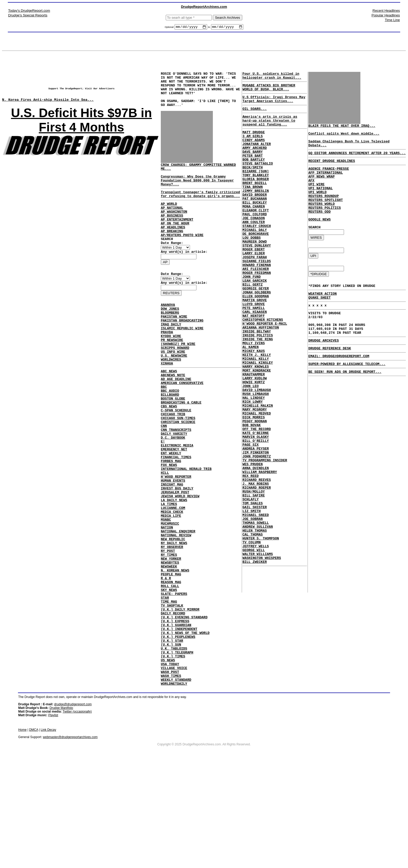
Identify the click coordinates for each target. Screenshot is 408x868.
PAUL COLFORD (255, 240)
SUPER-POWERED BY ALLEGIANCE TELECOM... (347, 397)
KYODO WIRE (171, 370)
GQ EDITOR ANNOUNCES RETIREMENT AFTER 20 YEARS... (357, 159)
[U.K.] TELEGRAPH (177, 749)
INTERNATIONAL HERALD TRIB (186, 529)
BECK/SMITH (253, 184)
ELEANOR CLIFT (256, 235)
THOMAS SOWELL (256, 610)
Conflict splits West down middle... (344, 136)
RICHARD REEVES (257, 558)
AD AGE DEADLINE (176, 421)
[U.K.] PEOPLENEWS (178, 730)
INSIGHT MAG (172, 548)
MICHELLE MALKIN (258, 469)
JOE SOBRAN (253, 605)
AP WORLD (169, 219)
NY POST (168, 627)
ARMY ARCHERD (255, 160)
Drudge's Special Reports (28, 15)
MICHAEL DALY (255, 259)
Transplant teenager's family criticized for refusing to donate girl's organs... (200, 208)
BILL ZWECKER (255, 657)
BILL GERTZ (253, 324)
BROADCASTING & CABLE (181, 449)
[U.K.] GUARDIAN (176, 716)
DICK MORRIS (254, 483)
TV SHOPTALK (172, 693)
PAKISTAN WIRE (174, 347)
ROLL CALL (170, 669)
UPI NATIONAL (321, 200)
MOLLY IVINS (254, 394)
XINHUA (167, 403)
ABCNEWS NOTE (173, 416)
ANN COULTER (254, 249)
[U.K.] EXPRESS (175, 712)
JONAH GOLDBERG (257, 334)
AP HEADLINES (173, 247)
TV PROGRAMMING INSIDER (265, 535)
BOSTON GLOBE (173, 444)
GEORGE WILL (254, 643)
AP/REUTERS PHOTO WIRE (182, 257)
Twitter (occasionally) (77, 815)
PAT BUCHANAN (255, 221)
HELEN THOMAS (255, 619)
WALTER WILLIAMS (258, 647)
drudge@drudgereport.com (73, 807)
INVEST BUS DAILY (177, 552)
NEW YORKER (171, 637)
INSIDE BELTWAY (257, 380)
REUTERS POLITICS (325, 223)
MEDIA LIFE (171, 585)
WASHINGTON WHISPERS (262, 652)
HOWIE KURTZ (254, 441)
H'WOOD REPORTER (176, 538)
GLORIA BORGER (256, 198)
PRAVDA (167, 366)
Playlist (53, 818)
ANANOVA (168, 333)
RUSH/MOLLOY (254, 573)
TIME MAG (169, 688)
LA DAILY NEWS (174, 566)
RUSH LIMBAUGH (256, 455)
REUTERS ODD (320, 228)
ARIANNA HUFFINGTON (261, 376)
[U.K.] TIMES (173, 754)
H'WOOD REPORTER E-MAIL (265, 371)
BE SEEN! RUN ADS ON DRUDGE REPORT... (345, 405)
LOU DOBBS (252, 268)
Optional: (170, 28)
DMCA (34, 833)
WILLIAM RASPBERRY (260, 549)
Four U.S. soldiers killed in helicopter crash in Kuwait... (272, 77)
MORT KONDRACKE (257, 427)
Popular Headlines (386, 15)
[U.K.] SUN (171, 740)
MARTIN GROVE (255, 343)
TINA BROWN (253, 207)
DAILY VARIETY (174, 487)
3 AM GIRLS (253, 146)
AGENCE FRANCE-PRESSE (329, 176)
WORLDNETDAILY (174, 787)
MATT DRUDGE (254, 141)
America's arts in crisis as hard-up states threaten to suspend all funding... (270, 128)
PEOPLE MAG (171, 655)
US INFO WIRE (173, 389)
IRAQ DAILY (171, 356)
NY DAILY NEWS (174, 618)
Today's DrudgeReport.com (29, 11)
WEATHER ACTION (323, 317)
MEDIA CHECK (172, 580)
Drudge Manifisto (61, 811)
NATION (167, 599)
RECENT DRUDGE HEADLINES (332, 168)
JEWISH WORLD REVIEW (180, 562)
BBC (164, 430)
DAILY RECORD (173, 702)
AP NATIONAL (172, 224)
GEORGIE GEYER (256, 329)
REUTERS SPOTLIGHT (326, 214)
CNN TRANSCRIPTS (176, 482)
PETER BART (253, 169)
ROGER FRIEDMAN (257, 310)
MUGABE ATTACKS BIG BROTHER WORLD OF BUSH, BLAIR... (269, 91)
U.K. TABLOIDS (174, 744)
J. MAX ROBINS (256, 563)
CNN (164, 477)
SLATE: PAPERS (174, 679)
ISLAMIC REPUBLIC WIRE (182, 361)
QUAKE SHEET (320, 322)
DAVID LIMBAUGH (257, 451)
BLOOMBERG (170, 342)
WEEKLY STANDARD (176, 782)
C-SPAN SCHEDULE (176, 458)
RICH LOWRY (253, 465)
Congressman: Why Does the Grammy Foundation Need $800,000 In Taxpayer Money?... (197, 193)
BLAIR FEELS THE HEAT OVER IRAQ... (342, 127)
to (209, 28)
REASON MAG (171, 665)
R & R (166, 660)
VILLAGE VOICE (174, 768)
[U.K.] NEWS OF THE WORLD (185, 726)
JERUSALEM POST (175, 557)
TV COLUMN (252, 633)
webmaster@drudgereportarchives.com (70, 840)
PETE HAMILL (254, 352)
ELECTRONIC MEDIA (177, 501)
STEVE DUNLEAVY (257, 277)
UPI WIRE (316, 195)
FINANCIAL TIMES (176, 515)
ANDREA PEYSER (256, 521)
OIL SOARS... (255, 115)
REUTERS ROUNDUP (324, 209)
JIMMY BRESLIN (256, 212)
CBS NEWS (169, 454)
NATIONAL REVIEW (176, 608)
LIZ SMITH (252, 596)
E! (163, 496)
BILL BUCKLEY (255, 226)
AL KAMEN (251, 399)
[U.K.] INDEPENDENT (179, 721)
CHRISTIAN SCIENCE (178, 473)
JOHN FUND (252, 315)
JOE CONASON (254, 244)
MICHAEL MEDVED (257, 479)
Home (22, 833)
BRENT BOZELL (255, 202)
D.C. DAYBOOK (173, 491)
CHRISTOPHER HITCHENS (263, 366)
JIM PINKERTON (256, 526)
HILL (165, 533)
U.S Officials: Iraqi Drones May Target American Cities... (274, 104)
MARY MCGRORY (255, 474)
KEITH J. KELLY (257, 408)
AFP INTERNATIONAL (326, 181)
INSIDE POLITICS (258, 385)
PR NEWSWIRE (172, 375)
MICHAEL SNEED (256, 601)
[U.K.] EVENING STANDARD (184, 707)
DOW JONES (170, 337)
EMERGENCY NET (174, 505)
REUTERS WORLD (321, 218)
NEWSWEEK (169, 646)
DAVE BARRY (253, 165)
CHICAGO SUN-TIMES (178, 468)
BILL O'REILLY (256, 512)
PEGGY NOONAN (255, 488)
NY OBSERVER (172, 622)
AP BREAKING (172, 252)
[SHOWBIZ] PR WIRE (178, 380)
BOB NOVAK (252, 493)
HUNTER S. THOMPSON (261, 629)
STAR (165, 683)
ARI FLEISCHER (256, 305)
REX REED (251, 554)
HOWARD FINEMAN (257, 301)
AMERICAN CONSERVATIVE (182, 426)
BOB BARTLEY (254, 174)
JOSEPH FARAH (255, 291)
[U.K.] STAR (172, 735)
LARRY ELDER (254, 287)
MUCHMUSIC (170, 594)
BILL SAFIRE (254, 577)
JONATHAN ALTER (257, 155)
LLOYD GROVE (254, 348)
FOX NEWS (169, 524)
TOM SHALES (253, 587)
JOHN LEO (251, 446)
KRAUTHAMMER (254, 432)
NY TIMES (169, 632)
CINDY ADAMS (254, 151)
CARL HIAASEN (255, 357)
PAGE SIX (251, 516)
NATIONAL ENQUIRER (178, 604)
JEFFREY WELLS (256, 638)
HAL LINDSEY (254, 460)
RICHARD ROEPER (257, 568)
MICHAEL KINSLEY (258, 418)
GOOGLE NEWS (320, 237)
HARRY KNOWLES (256, 423)
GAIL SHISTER (255, 591)
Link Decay (48, 833)
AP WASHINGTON (174, 229)
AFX (311, 190)
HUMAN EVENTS (173, 543)
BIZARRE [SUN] (256, 188)
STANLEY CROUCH (257, 254)
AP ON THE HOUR (175, 243)
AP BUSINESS (172, 233)
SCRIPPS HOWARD (175, 384)
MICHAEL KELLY (256, 413)
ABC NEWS (169, 412)
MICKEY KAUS (254, 404)
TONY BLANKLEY (256, 193)
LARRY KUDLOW (255, 437)
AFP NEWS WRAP (321, 186)
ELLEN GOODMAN (256, 338)
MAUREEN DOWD (255, 273)
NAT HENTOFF (254, 362)
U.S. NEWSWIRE (174, 394)
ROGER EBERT (254, 282)
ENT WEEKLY (171, 510)
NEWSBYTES (170, 641)
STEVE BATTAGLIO (258, 179)
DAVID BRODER (255, 216)
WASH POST (170, 772)
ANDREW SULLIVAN (258, 615)
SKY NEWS (169, 674)
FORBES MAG (171, 519)
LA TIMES (169, 571)
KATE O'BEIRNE (256, 502)
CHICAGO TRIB (173, 463)
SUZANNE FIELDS (257, 296)
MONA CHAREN (254, 230)
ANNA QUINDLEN (256, 544)
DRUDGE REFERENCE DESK (330, 379)
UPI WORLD (317, 204)
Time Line (392, 20)
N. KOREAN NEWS (175, 651)
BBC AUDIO (170, 435)
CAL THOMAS (253, 624)
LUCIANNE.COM (173, 576)
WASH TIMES (171, 777)
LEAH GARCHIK (255, 319)
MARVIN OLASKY (256, 507)
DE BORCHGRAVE (256, 263)
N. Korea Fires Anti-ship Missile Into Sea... (48, 103)
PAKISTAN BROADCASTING (182, 351)
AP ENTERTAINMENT (177, 238)
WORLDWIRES (171, 398)
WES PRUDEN (253, 540)
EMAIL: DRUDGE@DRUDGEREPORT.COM (339, 388)
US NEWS (168, 758)
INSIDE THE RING (258, 390)
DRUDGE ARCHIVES (324, 371)
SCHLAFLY (251, 582)
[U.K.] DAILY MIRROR (180, 697)
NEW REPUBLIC (173, 613)
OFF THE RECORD (257, 498)
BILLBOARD (170, 440)
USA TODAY (170, 763)
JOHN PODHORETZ (257, 530)
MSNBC (166, 590)
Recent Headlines (386, 11)
